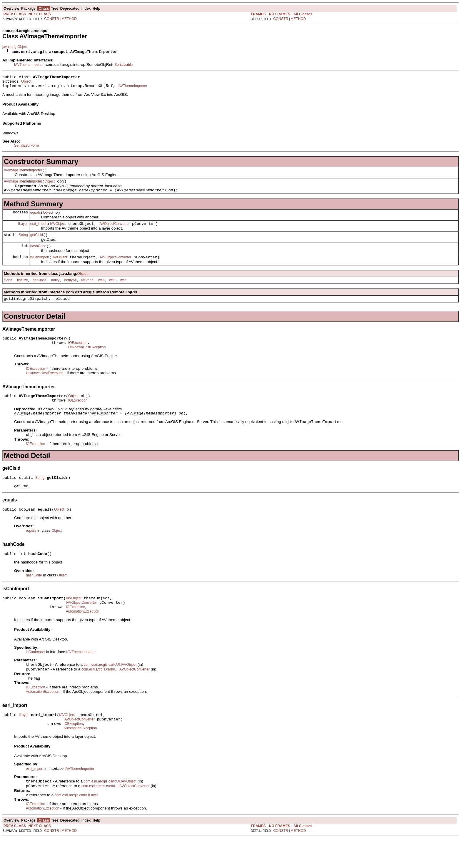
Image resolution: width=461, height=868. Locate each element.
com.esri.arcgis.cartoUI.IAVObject (110, 689)
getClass (40, 291)
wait (101, 291)
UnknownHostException (87, 361)
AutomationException (82, 635)
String (23, 242)
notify (55, 291)
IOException (78, 356)
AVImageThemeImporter (23, 174)
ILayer (23, 230)
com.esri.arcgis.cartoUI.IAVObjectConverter (116, 695)
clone (8, 291)
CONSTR (52, 19)
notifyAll (70, 291)
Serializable (123, 65)
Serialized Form (26, 148)
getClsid (37, 243)
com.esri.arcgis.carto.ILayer (76, 825)
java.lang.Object (15, 47)
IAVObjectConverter (114, 231)
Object (26, 83)
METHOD (69, 19)
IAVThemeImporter (29, 65)
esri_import (39, 231)
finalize (22, 291)
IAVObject (58, 231)
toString (87, 291)
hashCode (38, 255)
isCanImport (40, 267)
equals (35, 219)
